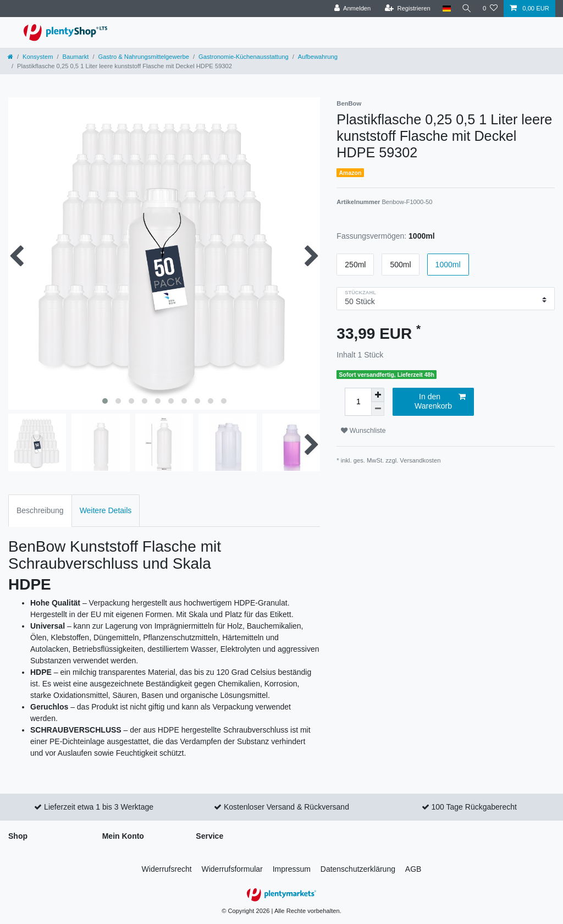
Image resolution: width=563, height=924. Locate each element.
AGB (413, 869)
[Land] (444, 9)
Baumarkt (76, 57)
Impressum (292, 869)
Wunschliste (363, 431)
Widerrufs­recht (167, 869)
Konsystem (38, 57)
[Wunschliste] (490, 9)
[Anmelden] (350, 9)
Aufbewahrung (318, 57)
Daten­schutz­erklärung (358, 869)
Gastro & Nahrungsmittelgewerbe (144, 57)
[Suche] (466, 9)
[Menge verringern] (378, 409)
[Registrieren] (405, 9)
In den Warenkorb (440, 402)
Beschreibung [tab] (40, 510)
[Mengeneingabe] (358, 402)
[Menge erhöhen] (378, 395)
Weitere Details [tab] (106, 510)
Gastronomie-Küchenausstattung (244, 57)
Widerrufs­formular (232, 869)
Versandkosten (420, 460)
